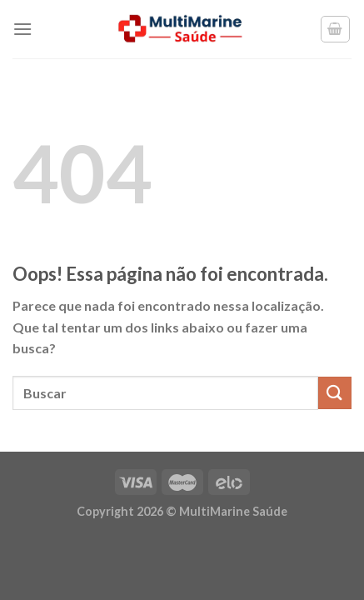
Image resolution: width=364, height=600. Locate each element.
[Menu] (22, 29)
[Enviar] (335, 393)
